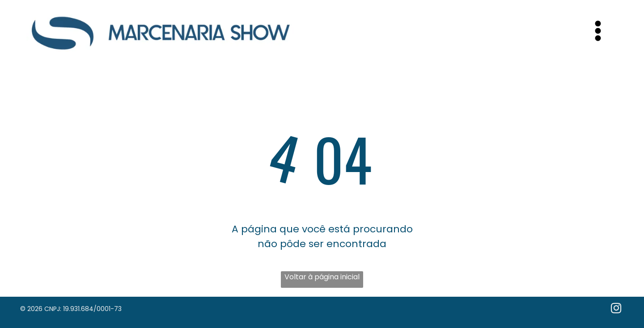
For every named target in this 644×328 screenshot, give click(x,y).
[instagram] (616, 309)
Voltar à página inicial (322, 277)
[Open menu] (598, 31)
